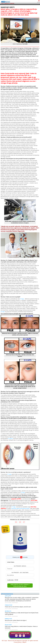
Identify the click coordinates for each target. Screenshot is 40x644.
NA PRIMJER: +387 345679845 (20, 573)
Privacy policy (18, 642)
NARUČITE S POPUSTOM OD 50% (20, 634)
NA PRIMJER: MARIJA (20, 566)
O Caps (22, 299)
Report (24, 642)
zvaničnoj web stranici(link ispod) (20, 508)
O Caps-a (11, 438)
